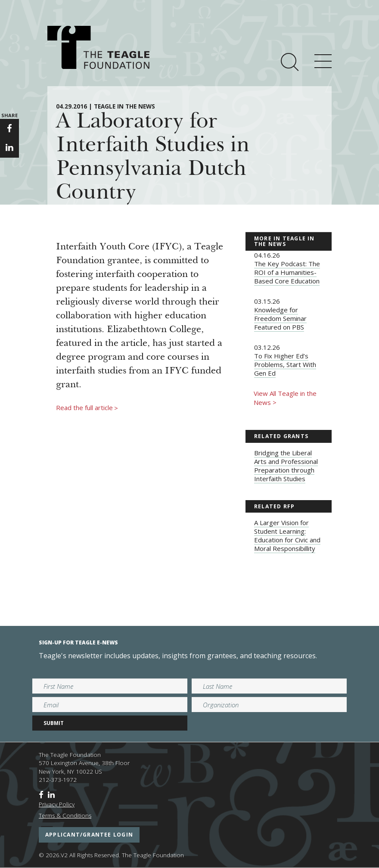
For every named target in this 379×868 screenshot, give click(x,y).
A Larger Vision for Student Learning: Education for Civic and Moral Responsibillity (287, 535)
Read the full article (87, 408)
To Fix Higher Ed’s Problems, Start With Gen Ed (285, 364)
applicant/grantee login (89, 835)
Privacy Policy (57, 804)
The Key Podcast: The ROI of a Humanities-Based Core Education (287, 272)
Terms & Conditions (65, 815)
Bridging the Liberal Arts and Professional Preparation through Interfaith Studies (286, 466)
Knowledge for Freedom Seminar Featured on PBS (280, 318)
